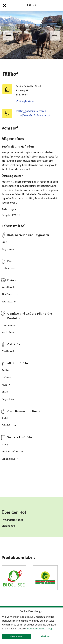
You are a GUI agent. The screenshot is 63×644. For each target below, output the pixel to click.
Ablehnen (46, 636)
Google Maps (27, 101)
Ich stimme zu (17, 636)
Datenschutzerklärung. (40, 628)
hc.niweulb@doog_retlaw (31, 111)
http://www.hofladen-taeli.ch (33, 116)
